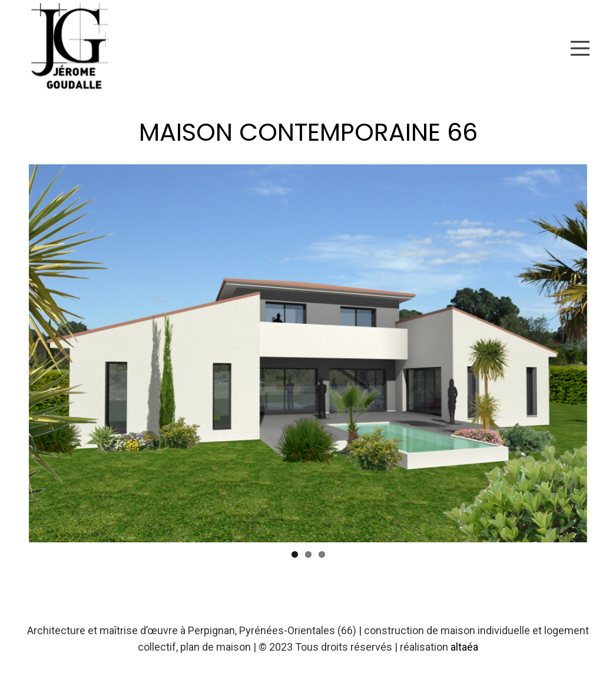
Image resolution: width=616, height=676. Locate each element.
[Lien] (74, 48)
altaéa (464, 647)
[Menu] (580, 48)
